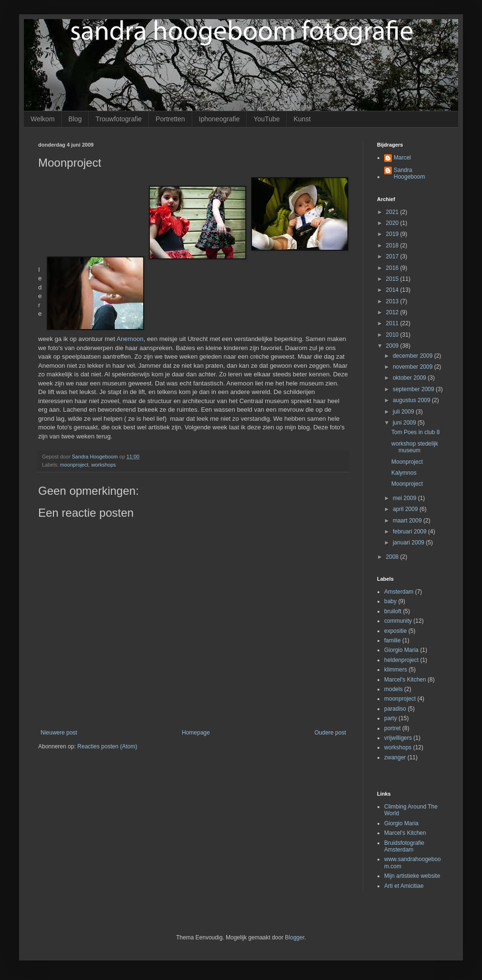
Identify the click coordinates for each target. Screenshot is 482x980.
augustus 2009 (412, 400)
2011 (393, 323)
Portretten (170, 119)
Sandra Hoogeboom (409, 173)
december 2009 (414, 356)
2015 (393, 279)
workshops (104, 465)
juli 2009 (404, 412)
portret (393, 728)
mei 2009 (405, 498)
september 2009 (414, 389)
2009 (393, 346)
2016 (393, 268)
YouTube (267, 119)
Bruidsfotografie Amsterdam (404, 846)
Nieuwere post (59, 733)
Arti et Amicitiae (404, 886)
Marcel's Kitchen (405, 680)
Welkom (42, 119)
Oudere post (330, 733)
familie (393, 640)
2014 (393, 290)
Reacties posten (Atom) (107, 746)
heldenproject (401, 660)
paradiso (395, 709)
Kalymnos (404, 473)
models (393, 689)
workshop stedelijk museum (415, 447)
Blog (75, 119)
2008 (393, 557)
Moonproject (407, 462)
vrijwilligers (398, 738)
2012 (393, 312)
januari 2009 (409, 543)
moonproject (74, 465)
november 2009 (414, 367)
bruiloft (393, 611)
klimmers (396, 670)
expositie (395, 631)
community (398, 621)
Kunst (302, 119)
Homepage (196, 733)
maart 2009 (408, 521)
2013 (393, 301)
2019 (393, 234)
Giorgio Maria (401, 650)
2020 (393, 223)
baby (390, 601)
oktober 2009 (410, 378)
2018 (393, 245)
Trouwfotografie (119, 119)
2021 (393, 212)
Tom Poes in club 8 (415, 432)
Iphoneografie (220, 119)
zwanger (395, 757)
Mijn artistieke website (412, 876)
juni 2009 (405, 423)
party (391, 718)
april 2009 (406, 509)
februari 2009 (410, 532)
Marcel (402, 158)
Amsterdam (399, 592)
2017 (393, 256)
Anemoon (130, 339)
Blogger (295, 937)
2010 (393, 335)
